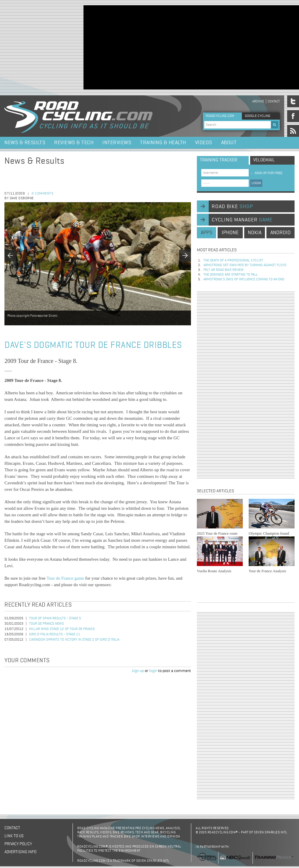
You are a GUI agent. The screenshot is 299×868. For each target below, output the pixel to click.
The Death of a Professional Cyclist (233, 261)
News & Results (25, 143)
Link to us (14, 836)
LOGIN (256, 183)
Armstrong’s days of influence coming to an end (244, 279)
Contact (274, 101)
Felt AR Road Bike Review (224, 270)
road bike (232, 207)
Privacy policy (18, 844)
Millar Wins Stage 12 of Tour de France (62, 629)
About (229, 143)
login (153, 671)
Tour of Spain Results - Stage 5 (55, 618)
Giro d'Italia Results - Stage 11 (55, 634)
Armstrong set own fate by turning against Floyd (245, 265)
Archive (258, 101)
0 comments (42, 194)
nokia (255, 233)
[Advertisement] (172, 47)
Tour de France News (46, 624)
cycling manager (242, 220)
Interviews (117, 143)
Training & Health (163, 143)
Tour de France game (65, 578)
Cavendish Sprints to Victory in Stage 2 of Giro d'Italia (74, 640)
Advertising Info (20, 852)
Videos (204, 143)
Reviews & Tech (74, 143)
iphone (230, 233)
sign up (138, 671)
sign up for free (266, 173)
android (280, 233)
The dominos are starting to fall (231, 275)
